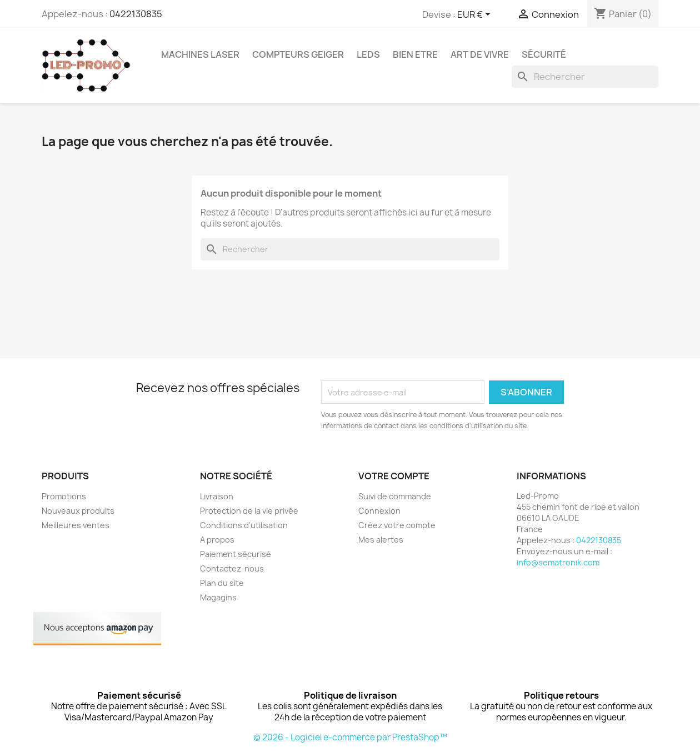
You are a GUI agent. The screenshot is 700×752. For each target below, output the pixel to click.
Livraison (217, 496)
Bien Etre (415, 54)
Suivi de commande (395, 496)
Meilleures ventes (76, 525)
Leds (368, 54)
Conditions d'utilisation (244, 525)
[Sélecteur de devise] (476, 15)
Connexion (379, 511)
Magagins (218, 597)
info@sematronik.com (558, 562)
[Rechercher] (585, 77)
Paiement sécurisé (236, 554)
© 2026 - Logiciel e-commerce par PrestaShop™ (350, 737)
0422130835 (136, 14)
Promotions (64, 496)
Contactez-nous (232, 568)
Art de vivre (480, 54)
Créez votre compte (397, 525)
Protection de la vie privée (249, 511)
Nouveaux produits (78, 511)
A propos (217, 540)
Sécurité (544, 54)
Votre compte (394, 476)
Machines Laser (200, 54)
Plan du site (222, 583)
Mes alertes (381, 540)
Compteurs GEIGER (298, 54)
